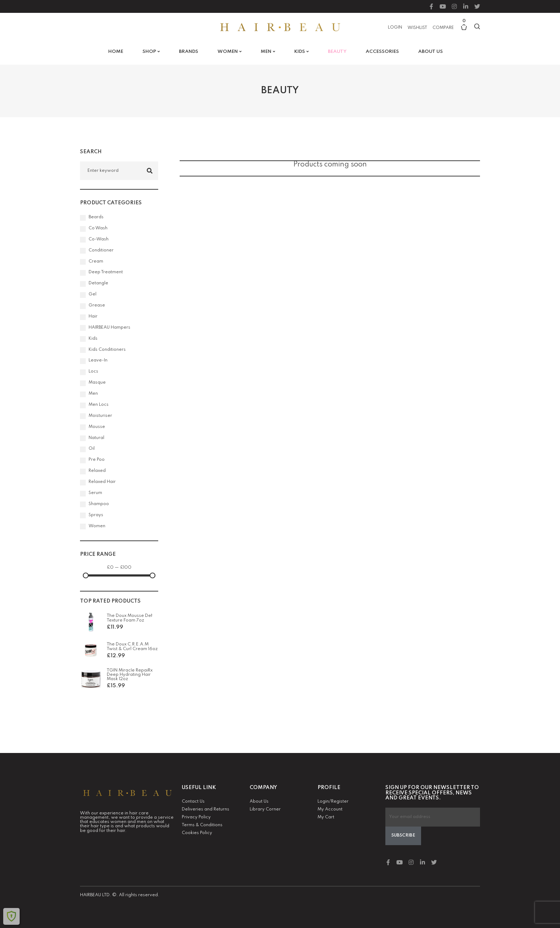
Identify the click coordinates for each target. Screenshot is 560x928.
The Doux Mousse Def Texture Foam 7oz (130, 618)
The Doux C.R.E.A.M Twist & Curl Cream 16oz (132, 647)
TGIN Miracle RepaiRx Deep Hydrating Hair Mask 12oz (130, 675)
